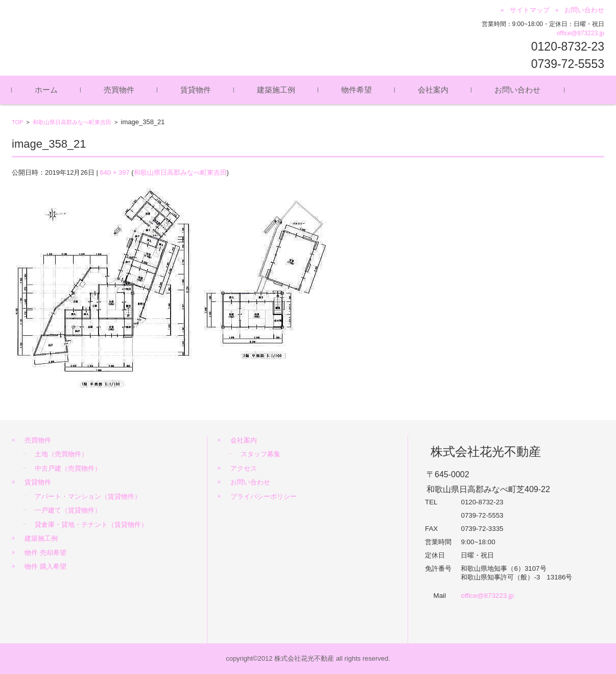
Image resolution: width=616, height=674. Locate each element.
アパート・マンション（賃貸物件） (88, 496)
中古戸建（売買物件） (68, 468)
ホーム (46, 90)
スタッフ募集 (260, 454)
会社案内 (433, 90)
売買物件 (119, 90)
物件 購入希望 (45, 566)
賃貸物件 (196, 90)
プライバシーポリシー (264, 496)
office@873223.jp (581, 33)
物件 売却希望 (45, 553)
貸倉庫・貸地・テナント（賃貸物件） (91, 525)
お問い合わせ (517, 90)
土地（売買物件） (61, 454)
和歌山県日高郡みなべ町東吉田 (72, 122)
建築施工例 (276, 90)
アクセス (244, 468)
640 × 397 (114, 172)
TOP (17, 122)
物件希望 (357, 90)
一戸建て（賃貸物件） (68, 510)
